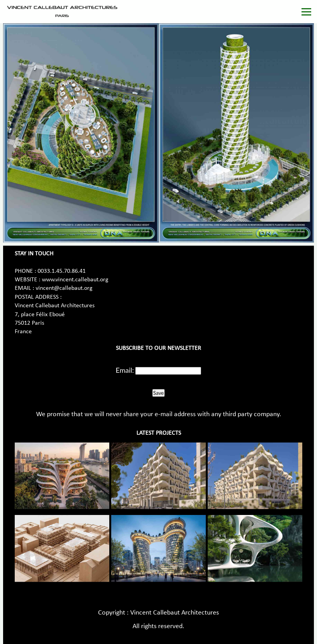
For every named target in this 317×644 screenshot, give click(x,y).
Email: (125, 370)
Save (158, 393)
